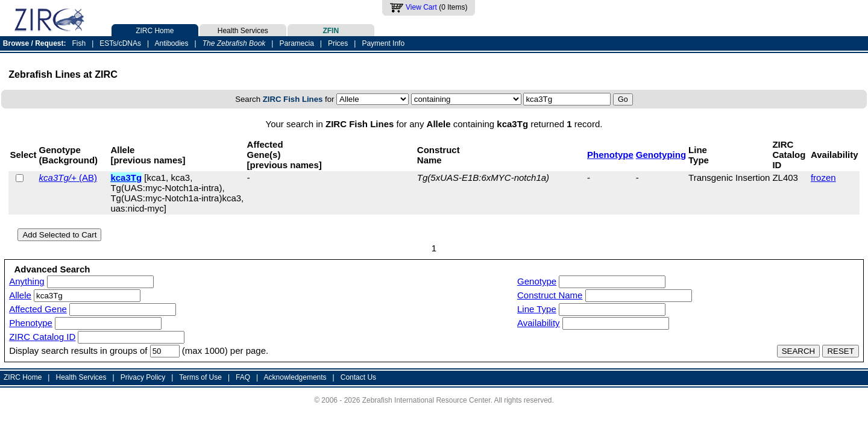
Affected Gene (38, 309)
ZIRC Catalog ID (42, 337)
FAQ (243, 377)
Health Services (243, 30)
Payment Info (383, 43)
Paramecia (296, 43)
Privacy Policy (143, 377)
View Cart (421, 7)
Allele (20, 295)
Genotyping (661, 155)
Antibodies (171, 43)
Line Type (537, 309)
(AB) (68, 178)
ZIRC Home (155, 30)
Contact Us (358, 377)
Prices (338, 43)
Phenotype (610, 155)
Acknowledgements (295, 377)
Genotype (537, 281)
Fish (79, 43)
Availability (539, 323)
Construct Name (550, 295)
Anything (27, 281)
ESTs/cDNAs (120, 43)
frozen (823, 178)
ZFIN (331, 30)
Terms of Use (200, 377)
